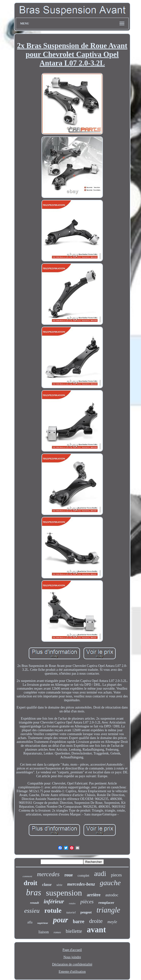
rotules (72, 903)
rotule (53, 910)
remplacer (106, 903)
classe (47, 885)
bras (34, 893)
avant (96, 930)
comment (27, 876)
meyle (112, 922)
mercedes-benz (81, 884)
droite (96, 921)
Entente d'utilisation (72, 972)
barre (79, 921)
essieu (32, 911)
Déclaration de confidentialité (72, 964)
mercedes (48, 874)
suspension (64, 893)
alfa (30, 922)
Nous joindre (72, 957)
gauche (110, 883)
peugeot (86, 912)
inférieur (54, 901)
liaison (44, 932)
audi (100, 874)
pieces (116, 875)
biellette (74, 931)
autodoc (112, 895)
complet (83, 875)
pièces (87, 901)
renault (35, 903)
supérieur (43, 923)
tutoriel (71, 912)
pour (60, 920)
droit (31, 883)
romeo (57, 932)
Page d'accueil (72, 950)
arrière (94, 895)
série (60, 885)
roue (69, 875)
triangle (108, 910)
